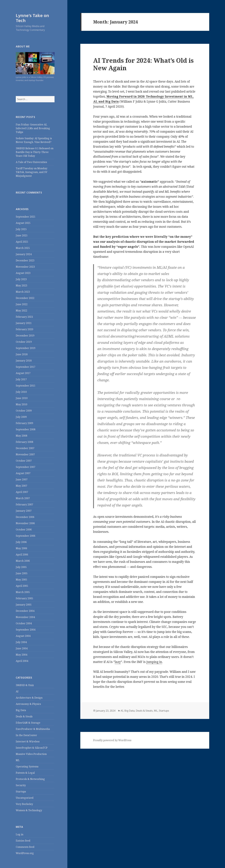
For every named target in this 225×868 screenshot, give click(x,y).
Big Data (21, 710)
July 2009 (21, 417)
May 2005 (21, 580)
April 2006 (22, 555)
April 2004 (22, 661)
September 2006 (26, 536)
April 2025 (22, 242)
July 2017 (21, 379)
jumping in (154, 662)
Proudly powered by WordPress (112, 740)
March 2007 (23, 498)
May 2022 (21, 311)
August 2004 (23, 636)
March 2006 (23, 561)
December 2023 (25, 260)
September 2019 (26, 348)
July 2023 (21, 279)
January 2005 (24, 605)
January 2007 (24, 511)
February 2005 (24, 598)
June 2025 (22, 235)
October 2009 (24, 411)
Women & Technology (29, 810)
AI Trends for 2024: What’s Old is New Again (143, 64)
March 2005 (23, 592)
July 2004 (21, 642)
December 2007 (25, 448)
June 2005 (22, 573)
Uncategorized (25, 798)
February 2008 (24, 442)
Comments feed (25, 847)
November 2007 (25, 454)
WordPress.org (25, 853)
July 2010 (21, 392)
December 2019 (25, 336)
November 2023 (25, 267)
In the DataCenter (26, 735)
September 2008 (26, 429)
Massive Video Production (31, 754)
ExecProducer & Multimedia (33, 729)
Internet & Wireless (28, 741)
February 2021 (24, 317)
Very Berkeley (24, 804)
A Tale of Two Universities (31, 162)
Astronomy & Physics (28, 704)
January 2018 (24, 361)
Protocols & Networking (30, 779)
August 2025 (23, 223)
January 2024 (24, 254)
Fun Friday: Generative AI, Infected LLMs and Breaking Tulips (33, 128)
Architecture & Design (29, 698)
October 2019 (24, 342)
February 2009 (24, 423)
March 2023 (23, 292)
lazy (118, 662)
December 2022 (25, 298)
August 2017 (23, 373)
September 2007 (26, 467)
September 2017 (26, 367)
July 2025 (21, 229)
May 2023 (21, 285)
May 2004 (21, 655)
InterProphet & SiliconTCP (32, 748)
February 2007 (24, 504)
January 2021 (24, 323)
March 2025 (23, 248)
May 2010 (21, 404)
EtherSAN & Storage (28, 723)
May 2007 (21, 486)
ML (18, 760)
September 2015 (26, 386)
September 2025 (26, 217)
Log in (20, 834)
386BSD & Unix (25, 685)
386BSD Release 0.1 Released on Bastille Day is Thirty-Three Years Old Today (35, 152)
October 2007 (24, 461)
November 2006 (25, 523)
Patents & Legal (25, 773)
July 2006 (21, 542)
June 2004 (22, 648)
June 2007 (22, 479)
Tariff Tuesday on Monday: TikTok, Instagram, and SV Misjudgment (32, 172)
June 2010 (22, 398)
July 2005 (21, 567)
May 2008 (21, 436)
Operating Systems (27, 766)
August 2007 (23, 473)
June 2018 (22, 354)
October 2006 (24, 529)
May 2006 (21, 548)
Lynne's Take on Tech (32, 18)
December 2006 (25, 517)
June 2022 (22, 304)
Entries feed (23, 841)
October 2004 (24, 623)
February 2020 (24, 329)
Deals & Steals (24, 716)
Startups (21, 792)
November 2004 (25, 617)
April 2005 (22, 586)
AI (17, 691)
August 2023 (23, 273)
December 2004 (25, 611)
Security (21, 785)
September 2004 (26, 630)
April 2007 (22, 492)
